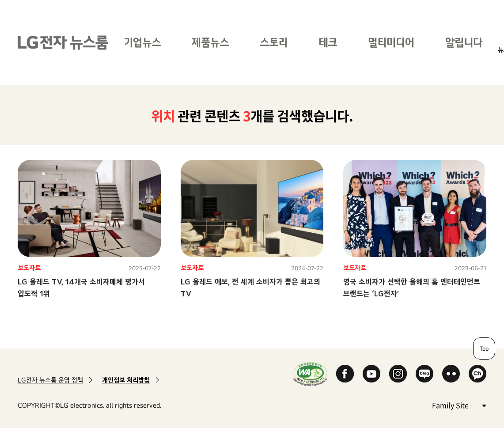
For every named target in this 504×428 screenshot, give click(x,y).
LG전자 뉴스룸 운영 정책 (50, 380)
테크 (328, 42)
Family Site (459, 405)
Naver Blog (424, 374)
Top (484, 348)
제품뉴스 (210, 42)
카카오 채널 (477, 374)
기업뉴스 (142, 42)
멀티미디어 (391, 42)
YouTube (371, 374)
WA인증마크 (310, 374)
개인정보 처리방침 (126, 380)
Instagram (398, 374)
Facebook (345, 374)
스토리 (274, 42)
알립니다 (464, 42)
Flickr (451, 374)
